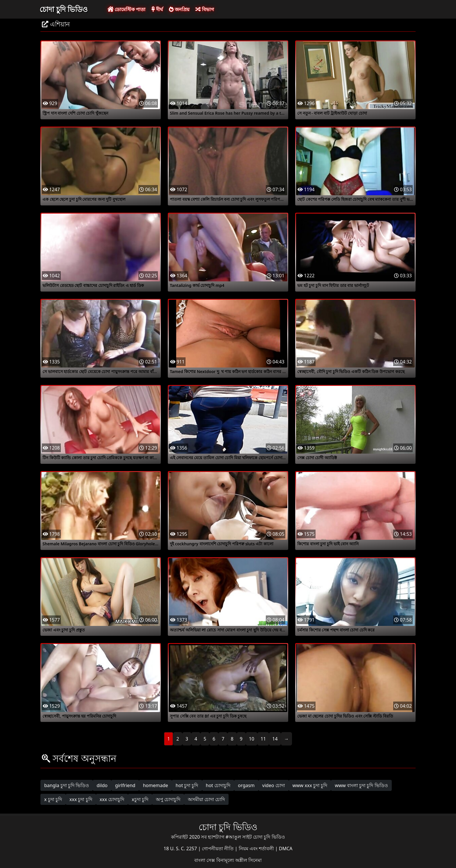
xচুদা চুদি (140, 799)
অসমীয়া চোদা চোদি (206, 799)
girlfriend (125, 785)
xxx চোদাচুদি (112, 799)
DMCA (286, 849)
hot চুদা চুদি (187, 785)
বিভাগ (205, 9)
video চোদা (274, 785)
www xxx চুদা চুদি (310, 785)
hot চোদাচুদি (218, 785)
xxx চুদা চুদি (81, 799)
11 (263, 739)
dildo (102, 785)
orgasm (246, 785)
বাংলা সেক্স (205, 860)
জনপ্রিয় (179, 9)
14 (275, 739)
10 (252, 739)
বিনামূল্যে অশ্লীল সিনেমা (239, 860)
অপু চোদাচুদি (168, 799)
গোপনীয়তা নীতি (218, 849)
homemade (155, 785)
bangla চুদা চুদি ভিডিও (67, 785)
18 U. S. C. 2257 (181, 849)
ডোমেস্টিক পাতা (127, 9)
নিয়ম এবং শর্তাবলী (257, 849)
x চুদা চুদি (53, 799)
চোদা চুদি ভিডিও (64, 9)
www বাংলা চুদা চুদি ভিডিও (361, 785)
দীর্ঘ (157, 9)
